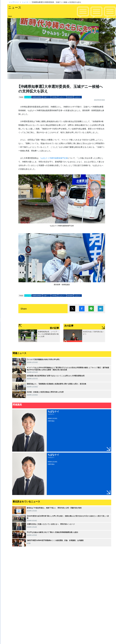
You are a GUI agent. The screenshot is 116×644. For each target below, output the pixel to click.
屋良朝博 (70, 97)
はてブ (100, 309)
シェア (82, 309)
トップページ (14, 2)
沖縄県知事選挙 (37, 97)
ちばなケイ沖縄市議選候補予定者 (54, 158)
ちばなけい (78, 97)
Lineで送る (91, 309)
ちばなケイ (62, 97)
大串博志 (54, 97)
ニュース (25, 2)
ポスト (72, 309)
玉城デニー (47, 97)
